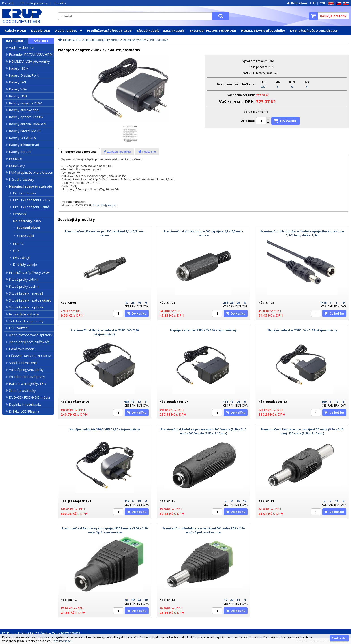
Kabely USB (41, 30)
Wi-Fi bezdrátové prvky (27, 377)
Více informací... (63, 641)
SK (345, 3)
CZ (338, 3)
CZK (322, 3)
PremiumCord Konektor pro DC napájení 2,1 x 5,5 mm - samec (105, 233)
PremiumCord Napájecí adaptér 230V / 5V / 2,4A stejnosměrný (105, 332)
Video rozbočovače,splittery (31, 335)
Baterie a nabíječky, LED (28, 383)
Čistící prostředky (22, 390)
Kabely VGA (18, 89)
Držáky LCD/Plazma (24, 411)
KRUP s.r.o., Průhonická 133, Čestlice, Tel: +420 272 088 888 (41, 633)
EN (330, 3)
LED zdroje (22, 257)
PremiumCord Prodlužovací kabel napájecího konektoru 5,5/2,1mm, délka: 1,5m (302, 233)
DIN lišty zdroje (25, 264)
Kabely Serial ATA (22, 138)
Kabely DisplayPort (24, 75)
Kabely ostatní (20, 152)
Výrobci (41, 41)
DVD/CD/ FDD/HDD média (29, 397)
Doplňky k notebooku (25, 404)
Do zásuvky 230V (27, 221)
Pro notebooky (25, 193)
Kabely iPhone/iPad (24, 145)
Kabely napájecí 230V (25, 103)
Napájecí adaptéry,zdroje (30, 186)
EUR (313, 3)
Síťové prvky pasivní (24, 286)
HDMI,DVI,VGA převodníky (263, 30)
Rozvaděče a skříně (24, 314)
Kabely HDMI (15, 30)
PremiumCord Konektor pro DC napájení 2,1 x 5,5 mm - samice (203, 233)
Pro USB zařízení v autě (31, 207)
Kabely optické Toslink (26, 117)
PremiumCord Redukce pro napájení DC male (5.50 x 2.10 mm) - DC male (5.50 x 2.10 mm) (302, 431)
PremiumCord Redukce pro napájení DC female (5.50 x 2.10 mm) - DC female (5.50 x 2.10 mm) (203, 431)
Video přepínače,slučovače (29, 342)
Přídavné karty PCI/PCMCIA (30, 356)
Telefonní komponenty (26, 321)
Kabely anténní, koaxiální (28, 124)
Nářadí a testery (22, 179)
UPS (16, 250)
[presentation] (79, 152)
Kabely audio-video (24, 110)
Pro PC (18, 244)
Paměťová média (22, 349)
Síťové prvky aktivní (24, 279)
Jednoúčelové (28, 227)
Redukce (16, 158)
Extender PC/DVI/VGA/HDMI (213, 30)
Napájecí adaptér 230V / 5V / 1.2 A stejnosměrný (302, 330)
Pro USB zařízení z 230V (32, 200)
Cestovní (20, 214)
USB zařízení (19, 328)
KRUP (28, 16)
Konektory (17, 165)
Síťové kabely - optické (26, 307)
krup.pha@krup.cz (105, 205)
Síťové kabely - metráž (26, 293)
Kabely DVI (17, 82)
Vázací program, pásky (26, 370)
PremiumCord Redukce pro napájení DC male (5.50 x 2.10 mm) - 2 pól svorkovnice (203, 530)
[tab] (79, 152)
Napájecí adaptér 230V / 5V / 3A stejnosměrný (203, 330)
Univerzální (25, 235)
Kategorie (15, 41)
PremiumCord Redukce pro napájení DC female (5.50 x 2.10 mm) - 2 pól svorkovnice (105, 530)
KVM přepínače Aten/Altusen (314, 30)
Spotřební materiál (23, 363)
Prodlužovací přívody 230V (109, 30)
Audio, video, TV (69, 30)
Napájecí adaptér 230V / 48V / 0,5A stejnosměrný (105, 429)
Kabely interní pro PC (25, 131)
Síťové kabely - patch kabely (161, 30)
